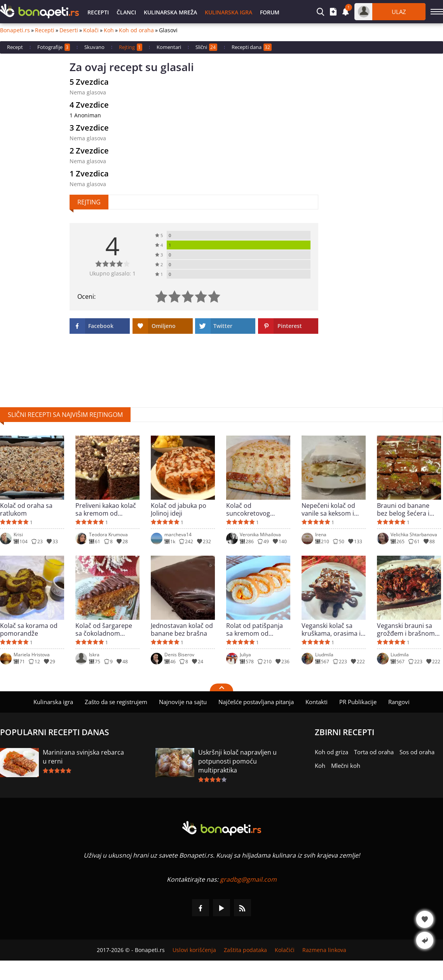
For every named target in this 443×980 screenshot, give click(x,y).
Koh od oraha (136, 30)
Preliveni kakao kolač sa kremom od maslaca (106, 509)
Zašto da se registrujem (116, 702)
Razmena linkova (324, 950)
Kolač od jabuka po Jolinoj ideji (179, 509)
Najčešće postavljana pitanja (256, 702)
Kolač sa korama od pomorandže (29, 630)
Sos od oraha (417, 752)
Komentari (169, 47)
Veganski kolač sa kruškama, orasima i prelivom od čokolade (333, 630)
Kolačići (285, 950)
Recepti (98, 12)
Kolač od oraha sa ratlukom (26, 509)
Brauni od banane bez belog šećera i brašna (403, 509)
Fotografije (54, 47)
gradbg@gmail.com (248, 879)
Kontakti (317, 702)
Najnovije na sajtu (183, 702)
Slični (206, 47)
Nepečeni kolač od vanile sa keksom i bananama (328, 509)
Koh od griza (331, 752)
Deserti (69, 30)
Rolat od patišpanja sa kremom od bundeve (255, 630)
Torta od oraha (374, 752)
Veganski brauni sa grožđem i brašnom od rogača (406, 630)
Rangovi (399, 702)
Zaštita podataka (245, 950)
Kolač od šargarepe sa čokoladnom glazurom (104, 630)
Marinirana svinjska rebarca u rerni (83, 757)
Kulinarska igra (228, 12)
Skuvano (94, 47)
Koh (109, 30)
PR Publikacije (358, 702)
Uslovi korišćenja (194, 950)
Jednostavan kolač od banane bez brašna (182, 630)
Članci (126, 12)
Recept (15, 47)
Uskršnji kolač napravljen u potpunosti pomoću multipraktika (237, 761)
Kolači (91, 30)
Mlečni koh (346, 766)
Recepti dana (252, 47)
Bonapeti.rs (15, 30)
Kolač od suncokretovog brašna (248, 509)
